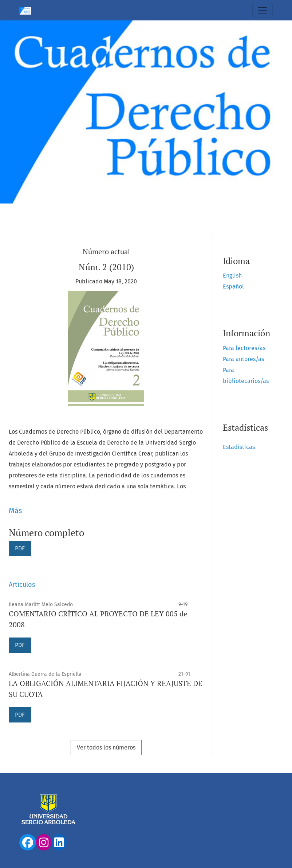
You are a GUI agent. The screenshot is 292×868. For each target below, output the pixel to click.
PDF (20, 548)
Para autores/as (243, 359)
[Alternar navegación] (263, 10)
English (232, 276)
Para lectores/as (244, 348)
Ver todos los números (106, 747)
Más (15, 511)
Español (233, 286)
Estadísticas (239, 447)
